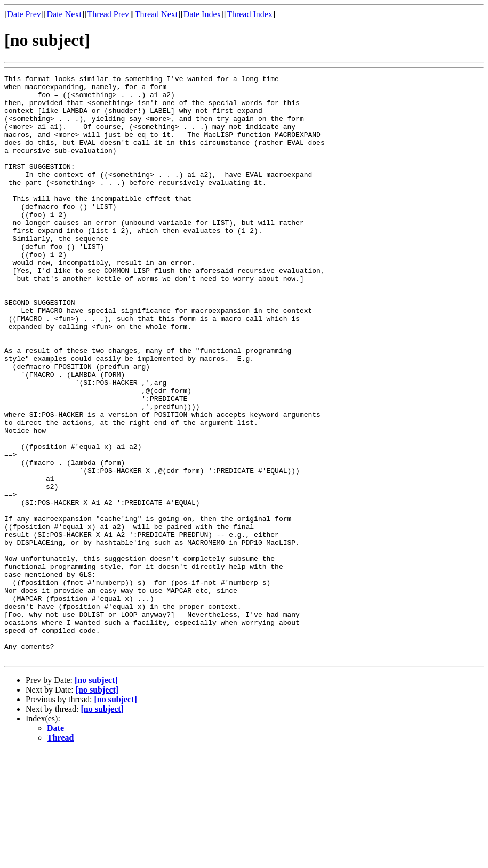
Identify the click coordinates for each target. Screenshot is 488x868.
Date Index (202, 14)
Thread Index (250, 14)
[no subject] (96, 797)
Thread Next (156, 14)
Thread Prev (108, 14)
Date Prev (24, 14)
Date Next (64, 14)
